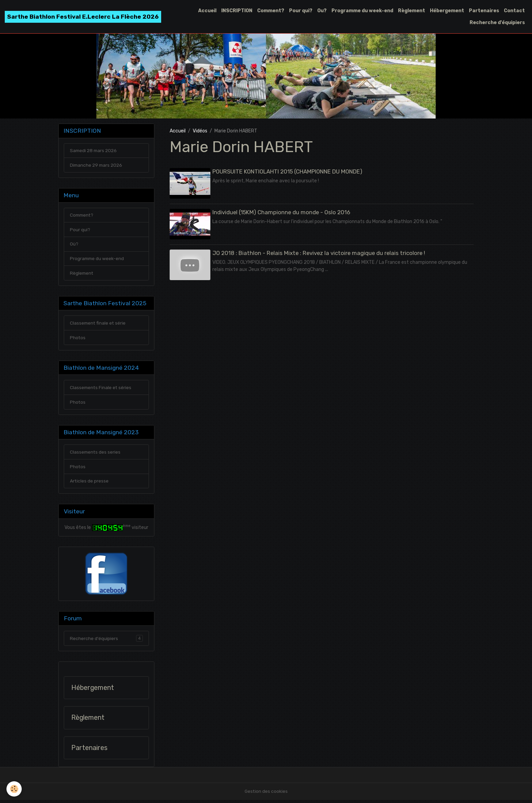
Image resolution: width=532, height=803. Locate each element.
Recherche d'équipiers (497, 23)
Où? (74, 245)
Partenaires (484, 11)
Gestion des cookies (266, 794)
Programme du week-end (362, 11)
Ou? (322, 11)
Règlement (412, 11)
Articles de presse (89, 484)
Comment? (271, 11)
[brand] (83, 17)
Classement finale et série (98, 324)
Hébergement (447, 11)
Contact (514, 11)
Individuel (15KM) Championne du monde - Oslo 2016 (282, 212)
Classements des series (96, 454)
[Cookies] (14, 789)
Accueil (207, 11)
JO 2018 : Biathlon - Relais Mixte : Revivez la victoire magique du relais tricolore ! (319, 252)
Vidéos (200, 131)
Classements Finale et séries (101, 390)
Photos (78, 339)
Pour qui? (301, 11)
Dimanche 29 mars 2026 (97, 166)
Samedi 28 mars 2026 (94, 151)
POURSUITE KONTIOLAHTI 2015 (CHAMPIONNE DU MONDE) (288, 171)
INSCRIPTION (237, 11)
